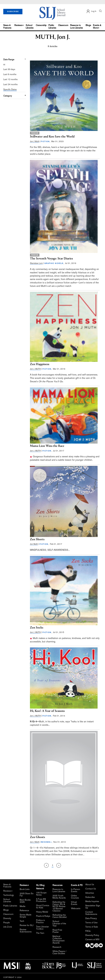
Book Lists (25, 889)
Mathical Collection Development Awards (59, 940)
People (6, 923)
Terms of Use (91, 923)
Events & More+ (97, 27)
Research (57, 947)
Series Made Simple (25, 916)
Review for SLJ (27, 925)
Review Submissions (26, 931)
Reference (24, 911)
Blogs (88, 25)
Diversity (7, 918)
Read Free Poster (57, 931)
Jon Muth (34, 544)
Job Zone (8, 927)
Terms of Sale (92, 927)
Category (8, 96)
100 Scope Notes (41, 894)
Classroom (63, 25)
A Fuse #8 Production (41, 900)
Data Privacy (91, 918)
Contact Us (91, 889)
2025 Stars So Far (27, 895)
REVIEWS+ (46, 842)
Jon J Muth (35, 141)
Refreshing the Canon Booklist (60, 916)
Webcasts (76, 908)
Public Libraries (52, 27)
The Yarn (40, 933)
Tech (22, 921)
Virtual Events (74, 903)
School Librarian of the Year (59, 924)
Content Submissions (91, 913)
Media (22, 906)
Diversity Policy (92, 935)
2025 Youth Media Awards (59, 897)
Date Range (9, 59)
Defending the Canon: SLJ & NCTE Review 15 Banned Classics (59, 906)
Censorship (41, 25)
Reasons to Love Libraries (76, 27)
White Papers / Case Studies (59, 952)
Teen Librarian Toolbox (42, 928)
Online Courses (75, 897)
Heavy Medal (42, 912)
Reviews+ (19, 25)
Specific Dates (10, 89)
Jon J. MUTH (35, 369)
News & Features (7, 27)
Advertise (90, 893)
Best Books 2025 (25, 901)
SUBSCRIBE (13, 12)
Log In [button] (91, 11)
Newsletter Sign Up (93, 907)
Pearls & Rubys (43, 916)
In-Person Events (75, 890)
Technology (9, 895)
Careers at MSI (92, 939)
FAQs (88, 931)
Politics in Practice (40, 921)
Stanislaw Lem (36, 263)
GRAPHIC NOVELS (54, 263)
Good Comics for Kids (43, 907)
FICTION (45, 142)
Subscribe (90, 897)
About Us (90, 885)
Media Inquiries (92, 901)
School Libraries (30, 27)
